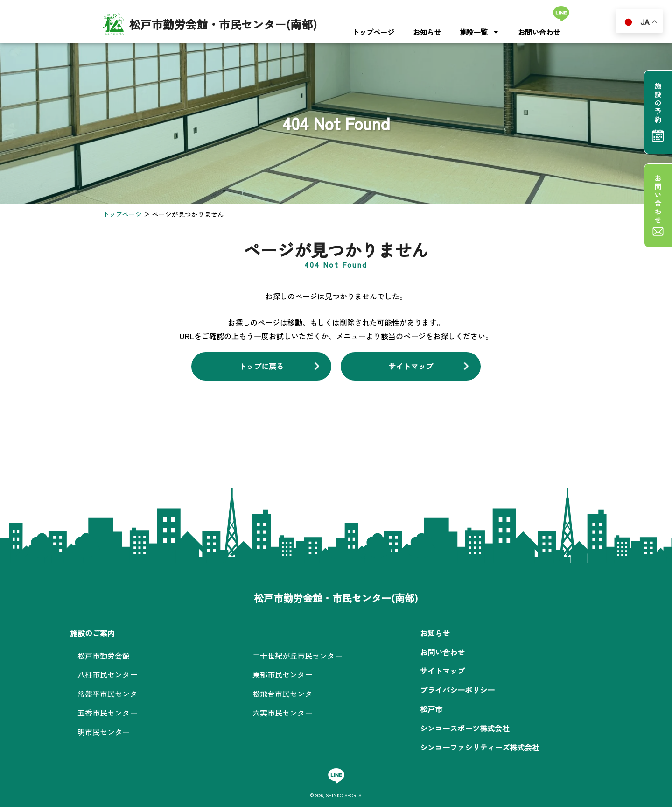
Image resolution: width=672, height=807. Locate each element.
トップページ (373, 32)
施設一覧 (479, 32)
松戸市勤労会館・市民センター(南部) (223, 24)
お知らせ (427, 32)
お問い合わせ (539, 32)
